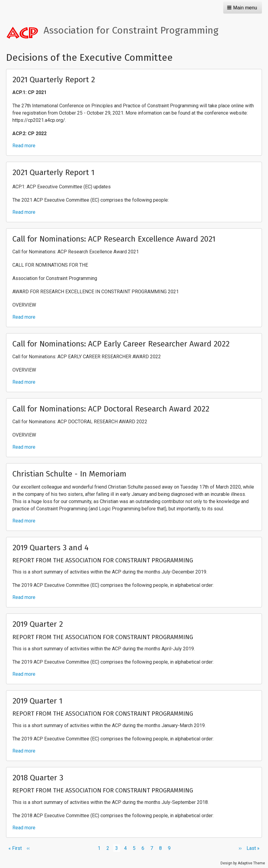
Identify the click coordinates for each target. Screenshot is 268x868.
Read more (24, 146)
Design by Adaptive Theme (243, 863)
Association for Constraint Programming (131, 30)
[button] (243, 8)
